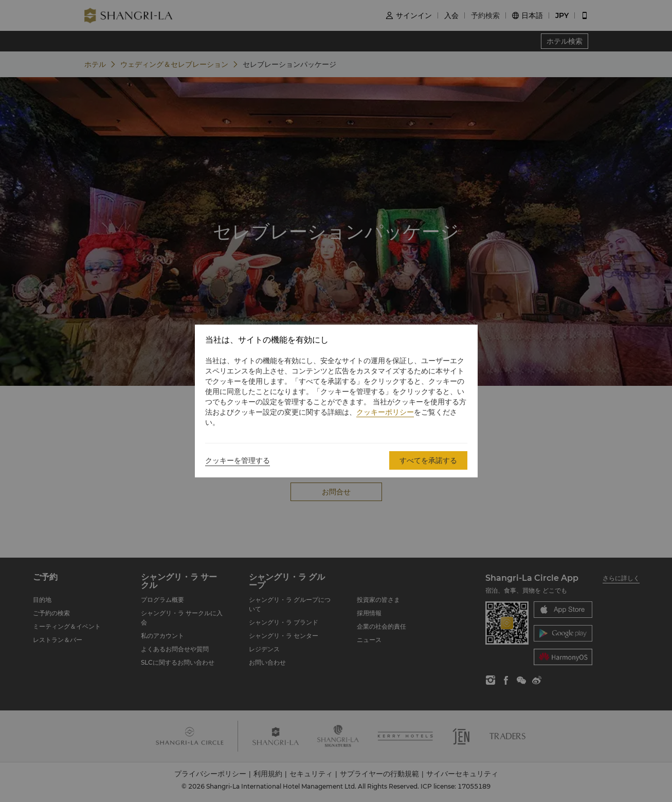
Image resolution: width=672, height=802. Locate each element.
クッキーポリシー (385, 412)
